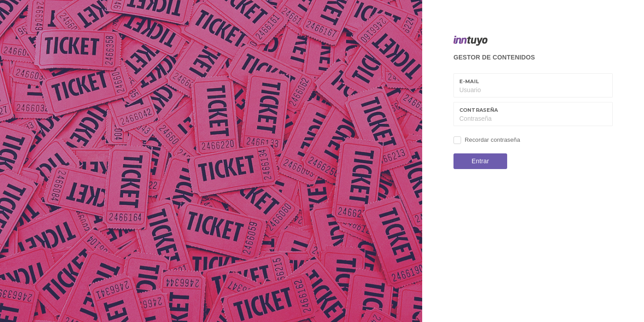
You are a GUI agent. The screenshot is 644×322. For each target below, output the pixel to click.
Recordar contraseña (492, 140)
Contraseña (479, 110)
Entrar (481, 161)
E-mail (469, 81)
